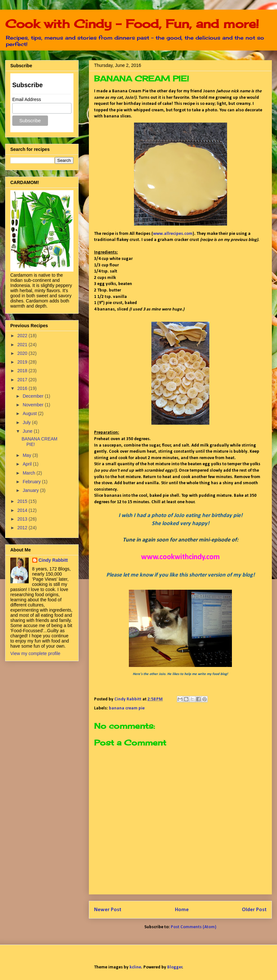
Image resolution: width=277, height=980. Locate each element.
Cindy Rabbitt (53, 560)
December (33, 396)
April (28, 464)
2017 (23, 380)
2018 (23, 371)
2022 (23, 336)
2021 (23, 345)
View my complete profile (35, 653)
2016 (23, 388)
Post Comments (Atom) (194, 927)
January (31, 490)
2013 (23, 519)
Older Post (254, 910)
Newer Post (108, 910)
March (29, 473)
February (32, 482)
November (33, 405)
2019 (23, 362)
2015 (23, 501)
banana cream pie (127, 708)
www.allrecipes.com (173, 234)
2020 (23, 353)
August (30, 413)
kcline (135, 967)
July (27, 422)
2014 (23, 510)
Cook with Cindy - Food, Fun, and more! (132, 24)
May (27, 455)
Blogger (175, 967)
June (28, 431)
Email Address (27, 99)
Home (182, 910)
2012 (23, 528)
